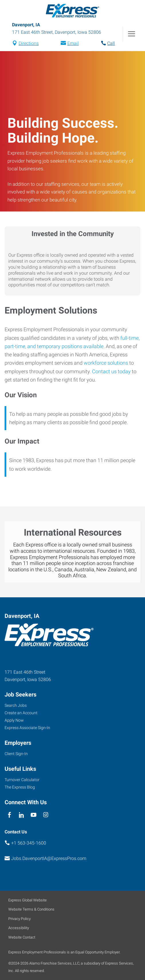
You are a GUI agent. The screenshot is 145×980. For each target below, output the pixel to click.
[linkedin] (21, 815)
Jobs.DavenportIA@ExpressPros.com (49, 858)
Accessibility (19, 928)
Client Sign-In (16, 754)
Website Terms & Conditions (31, 909)
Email (73, 43)
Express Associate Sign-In (27, 728)
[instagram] (46, 815)
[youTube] (34, 815)
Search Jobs (16, 705)
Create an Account (21, 713)
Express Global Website (28, 900)
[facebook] (9, 815)
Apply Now (14, 720)
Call (111, 43)
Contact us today (111, 371)
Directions (29, 43)
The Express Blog (20, 787)
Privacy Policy (19, 919)
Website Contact (22, 937)
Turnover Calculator (22, 780)
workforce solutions (106, 363)
